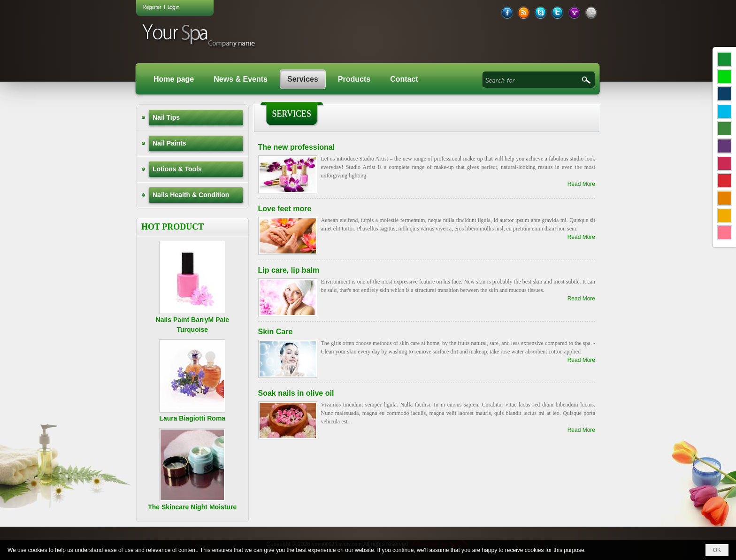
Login (173, 7)
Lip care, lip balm (289, 270)
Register (152, 7)
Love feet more (285, 209)
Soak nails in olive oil (296, 393)
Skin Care (276, 332)
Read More (581, 184)
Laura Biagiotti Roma (192, 418)
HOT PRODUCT (172, 227)
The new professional (297, 147)
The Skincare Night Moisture (192, 507)
